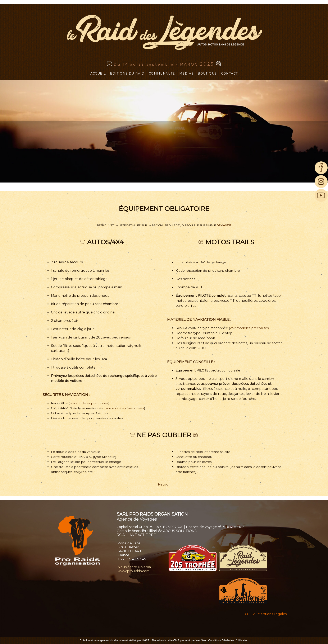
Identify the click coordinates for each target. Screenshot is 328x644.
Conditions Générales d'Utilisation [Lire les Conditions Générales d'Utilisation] (228, 640)
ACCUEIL (98, 74)
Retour (164, 484)
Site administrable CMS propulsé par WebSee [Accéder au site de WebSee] (179, 640)
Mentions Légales (272, 614)
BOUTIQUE (207, 74)
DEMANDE (224, 225)
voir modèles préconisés (89, 403)
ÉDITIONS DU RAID (127, 74)
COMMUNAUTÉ (162, 74)
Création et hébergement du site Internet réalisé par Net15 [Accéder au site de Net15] (114, 640)
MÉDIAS (186, 74)
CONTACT (229, 74)
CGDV (250, 614)
